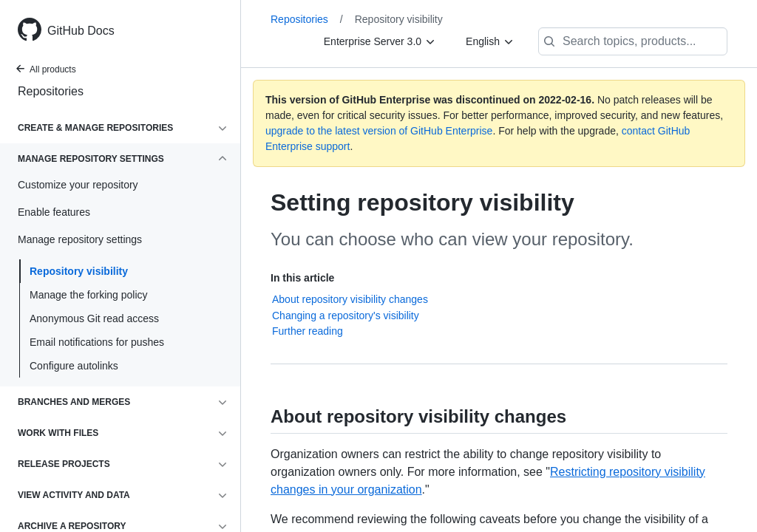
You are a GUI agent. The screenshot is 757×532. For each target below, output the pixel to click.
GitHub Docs (81, 31)
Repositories (51, 91)
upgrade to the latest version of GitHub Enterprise (379, 131)
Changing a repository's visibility (346, 316)
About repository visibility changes (350, 299)
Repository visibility (79, 271)
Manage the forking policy (89, 295)
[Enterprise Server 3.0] (380, 41)
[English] (490, 41)
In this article (302, 278)
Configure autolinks (74, 366)
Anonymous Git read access (94, 318)
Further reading (308, 331)
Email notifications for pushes (97, 342)
